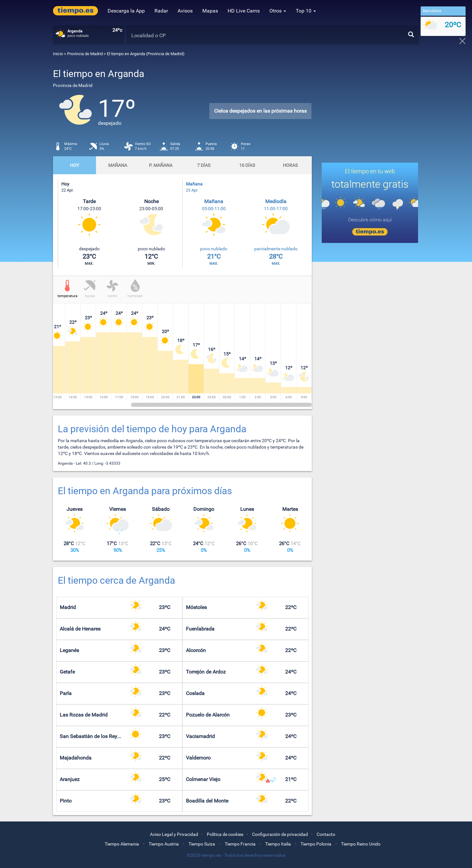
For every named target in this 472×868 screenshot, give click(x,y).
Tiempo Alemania (122, 844)
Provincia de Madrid (85, 54)
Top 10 (306, 11)
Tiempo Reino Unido (361, 844)
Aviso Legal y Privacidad (174, 834)
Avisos (185, 11)
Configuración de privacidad (280, 834)
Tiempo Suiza (202, 844)
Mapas (210, 11)
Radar (161, 11)
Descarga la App (126, 11)
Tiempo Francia (240, 844)
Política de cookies (225, 834)
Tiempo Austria (164, 844)
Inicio (58, 54)
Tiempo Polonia (316, 844)
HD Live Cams (244, 11)
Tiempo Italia (278, 844)
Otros (278, 11)
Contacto (326, 834)
